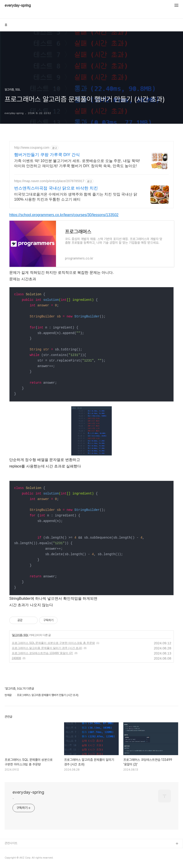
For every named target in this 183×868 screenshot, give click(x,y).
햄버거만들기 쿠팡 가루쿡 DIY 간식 (47, 155)
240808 (16, 658)
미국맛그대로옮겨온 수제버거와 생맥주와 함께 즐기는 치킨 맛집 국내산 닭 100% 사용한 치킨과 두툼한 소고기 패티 (76, 197)
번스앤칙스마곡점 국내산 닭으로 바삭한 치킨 (56, 188)
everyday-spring (18, 6)
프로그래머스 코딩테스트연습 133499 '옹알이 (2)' (42, 653)
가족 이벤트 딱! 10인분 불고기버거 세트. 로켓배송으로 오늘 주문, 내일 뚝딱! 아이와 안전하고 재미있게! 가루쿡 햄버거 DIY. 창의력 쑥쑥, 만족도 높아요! (77, 163)
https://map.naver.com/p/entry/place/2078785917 (49, 181)
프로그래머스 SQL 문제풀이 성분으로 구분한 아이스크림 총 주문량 (53, 643)
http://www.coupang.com (32, 148)
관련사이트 (11, 843)
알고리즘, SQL (20, 635)
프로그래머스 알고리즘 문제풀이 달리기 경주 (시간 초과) (47, 648)
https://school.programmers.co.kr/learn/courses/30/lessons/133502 (64, 215)
